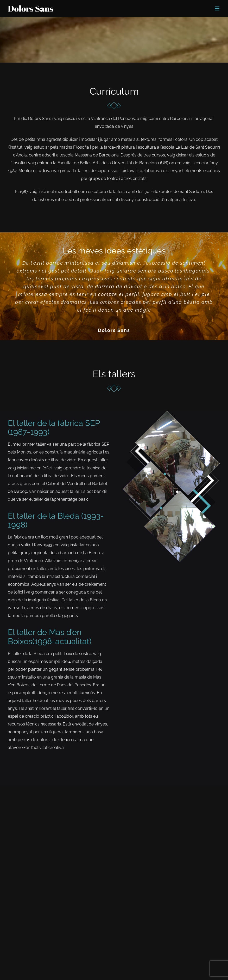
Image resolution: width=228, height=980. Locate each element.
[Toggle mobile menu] (217, 8)
